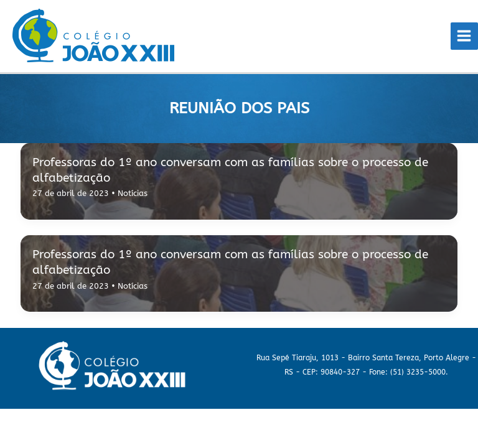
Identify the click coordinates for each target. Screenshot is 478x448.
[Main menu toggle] (464, 36)
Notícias (133, 193)
